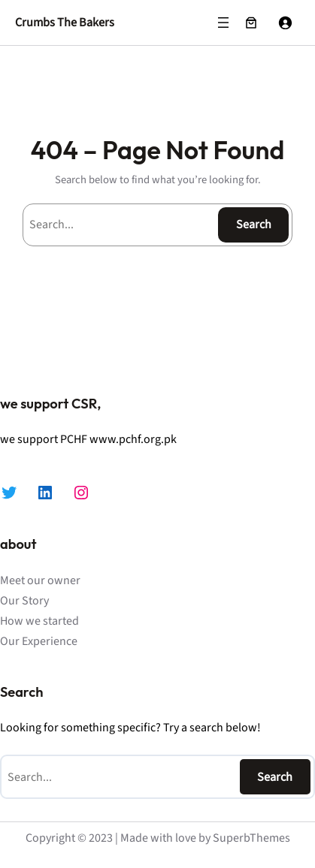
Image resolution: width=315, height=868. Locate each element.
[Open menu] (223, 23)
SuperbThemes (251, 838)
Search (254, 225)
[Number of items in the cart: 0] (251, 23)
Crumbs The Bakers (65, 22)
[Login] (285, 23)
